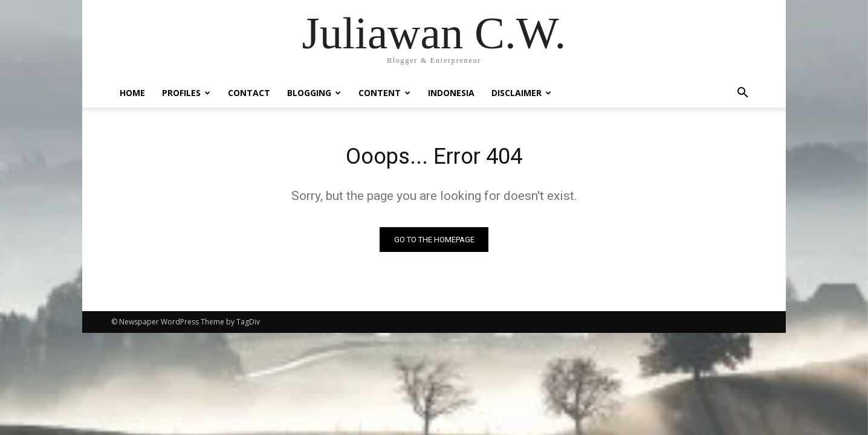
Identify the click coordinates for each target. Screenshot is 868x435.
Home (132, 93)
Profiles (186, 93)
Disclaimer (521, 93)
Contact (249, 93)
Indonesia (451, 93)
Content (384, 93)
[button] (742, 94)
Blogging (314, 93)
